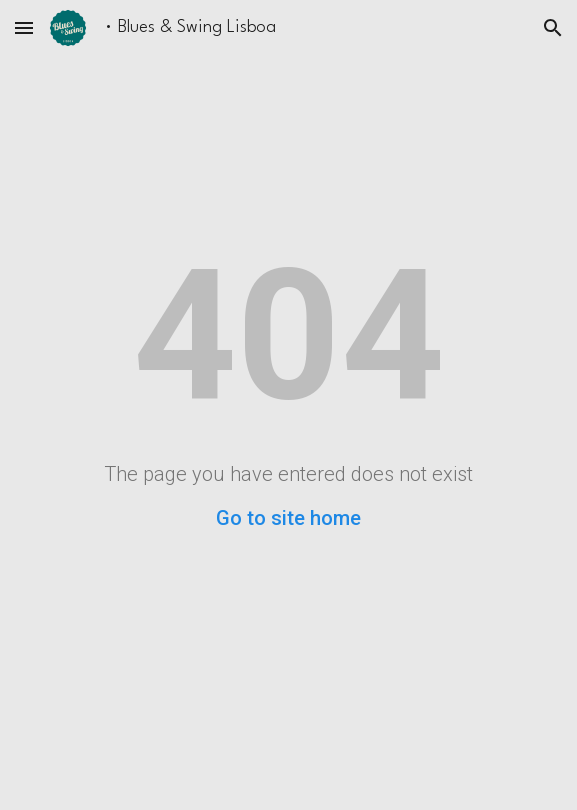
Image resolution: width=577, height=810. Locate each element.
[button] (24, 27)
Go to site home (288, 518)
